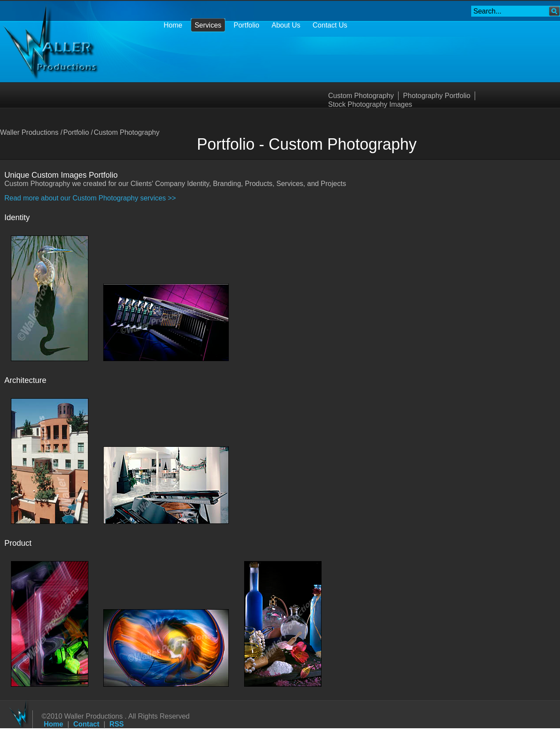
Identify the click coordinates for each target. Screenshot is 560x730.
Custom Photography (361, 96)
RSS (117, 724)
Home (53, 724)
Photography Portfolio (437, 96)
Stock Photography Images (370, 104)
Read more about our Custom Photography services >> (90, 198)
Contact (87, 724)
